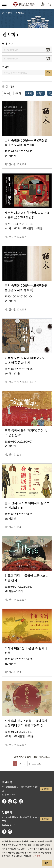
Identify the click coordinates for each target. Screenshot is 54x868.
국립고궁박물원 (24, 4)
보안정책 (36, 856)
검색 (48, 73)
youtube (15, 801)
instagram (10, 801)
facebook (4, 801)
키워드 (6, 67)
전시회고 (20, 13)
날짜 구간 (7, 44)
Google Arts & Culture (21, 801)
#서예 (7, 93)
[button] (43, 4)
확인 (47, 863)
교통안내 (45, 789)
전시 (10, 13)
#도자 (29, 93)
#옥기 (40, 93)
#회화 (18, 93)
